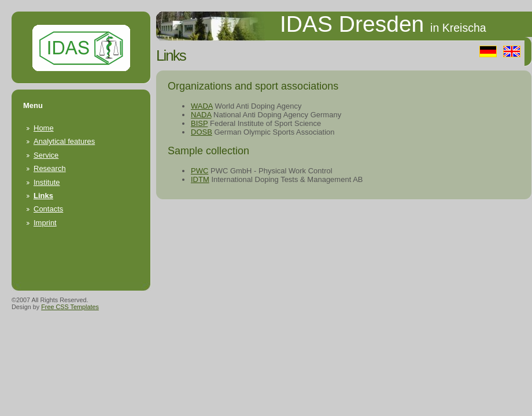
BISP (199, 123)
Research (50, 168)
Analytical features (64, 141)
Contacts (48, 209)
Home (44, 128)
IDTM (200, 179)
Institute (47, 182)
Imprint (45, 223)
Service (46, 155)
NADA (201, 115)
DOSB (202, 132)
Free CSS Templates (70, 307)
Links (43, 196)
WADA (202, 106)
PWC (199, 171)
